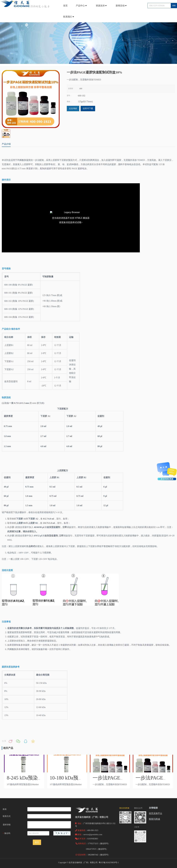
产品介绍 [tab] (6, 144)
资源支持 (102, 6)
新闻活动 (122, 6)
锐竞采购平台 (156, 813)
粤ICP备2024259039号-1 (109, 863)
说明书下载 (88, 108)
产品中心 (82, 6)
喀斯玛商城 (154, 819)
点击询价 (73, 108)
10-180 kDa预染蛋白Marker (79, 778)
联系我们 (69, 17)
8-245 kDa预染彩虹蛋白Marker (40, 778)
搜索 (174, 6)
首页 (65, 6)
